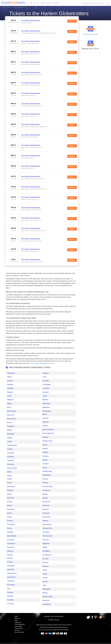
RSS (104, 617)
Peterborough (47, 471)
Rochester (46, 505)
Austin (9, 396)
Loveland (46, 392)
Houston (10, 562)
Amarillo (10, 381)
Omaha (45, 445)
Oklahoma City (47, 441)
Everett (10, 513)
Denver (10, 483)
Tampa (45, 570)
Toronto (45, 581)
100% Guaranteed (20, 624)
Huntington (11, 566)
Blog (16, 620)
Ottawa (45, 460)
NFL (28, 3)
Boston (10, 423)
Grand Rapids (12, 536)
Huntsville (11, 569)
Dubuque (10, 490)
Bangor (10, 403)
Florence (10, 521)
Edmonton (11, 498)
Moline (45, 414)
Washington (47, 589)
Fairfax (9, 517)
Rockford (46, 509)
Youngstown (47, 604)
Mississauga (47, 411)
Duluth (9, 494)
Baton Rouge (12, 411)
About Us (17, 618)
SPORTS (43, 3)
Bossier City (11, 419)
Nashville (46, 422)
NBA (31, 3)
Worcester (46, 600)
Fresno (10, 528)
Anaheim (10, 384)
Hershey (10, 558)
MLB (35, 3)
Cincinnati (11, 453)
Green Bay (11, 540)
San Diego (46, 532)
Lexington (46, 381)
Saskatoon (46, 544)
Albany (10, 377)
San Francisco (47, 536)
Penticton (46, 464)
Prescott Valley (48, 487)
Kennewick (11, 585)
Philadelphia (47, 475)
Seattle (45, 547)
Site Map (17, 630)
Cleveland (11, 457)
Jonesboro (11, 581)
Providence (46, 490)
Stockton (46, 562)
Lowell (45, 396)
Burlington (11, 434)
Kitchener (10, 596)
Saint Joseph (47, 524)
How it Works (18, 626)
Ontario (45, 448)
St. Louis (46, 559)
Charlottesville (12, 445)
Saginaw (45, 521)
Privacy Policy (18, 628)
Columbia (10, 460)
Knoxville (10, 600)
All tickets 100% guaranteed (90, 34)
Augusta (10, 392)
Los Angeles (47, 384)
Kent (9, 589)
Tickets (72, 21)
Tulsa (44, 585)
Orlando (45, 452)
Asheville (10, 388)
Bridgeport (11, 426)
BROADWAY (56, 3)
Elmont (10, 505)
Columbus (11, 464)
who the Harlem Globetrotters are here (41, 363)
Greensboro (11, 544)
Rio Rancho (46, 502)
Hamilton (10, 551)
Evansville (11, 509)
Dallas (9, 472)
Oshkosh (46, 456)
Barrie (9, 407)
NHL (38, 3)
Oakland (45, 437)
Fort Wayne (11, 524)
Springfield (46, 551)
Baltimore (10, 400)
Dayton (10, 476)
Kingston (10, 592)
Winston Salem (48, 597)
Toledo (45, 574)
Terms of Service (19, 632)
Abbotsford (11, 373)
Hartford (10, 555)
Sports (9, 7)
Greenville (11, 547)
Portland (45, 483)
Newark (45, 426)
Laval (44, 377)
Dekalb (9, 479)
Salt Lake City (47, 528)
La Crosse (11, 604)
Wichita (45, 593)
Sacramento (47, 517)
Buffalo (10, 430)
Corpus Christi (12, 468)
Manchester (46, 403)
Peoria (45, 468)
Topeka (45, 578)
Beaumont (11, 415)
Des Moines (11, 487)
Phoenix (45, 479)
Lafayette (46, 373)
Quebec (45, 494)
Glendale (10, 532)
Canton (10, 441)
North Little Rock (48, 433)
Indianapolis (11, 577)
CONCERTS (49, 3)
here (71, 279)
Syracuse (46, 566)
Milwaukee (46, 407)
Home (4, 7)
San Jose (46, 540)
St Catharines (47, 555)
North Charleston (48, 430)
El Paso (10, 502)
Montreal (46, 418)
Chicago (10, 449)
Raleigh (45, 498)
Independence (12, 573)
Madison (45, 400)
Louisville (46, 388)
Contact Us (18, 622)
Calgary (10, 438)
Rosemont (46, 513)
